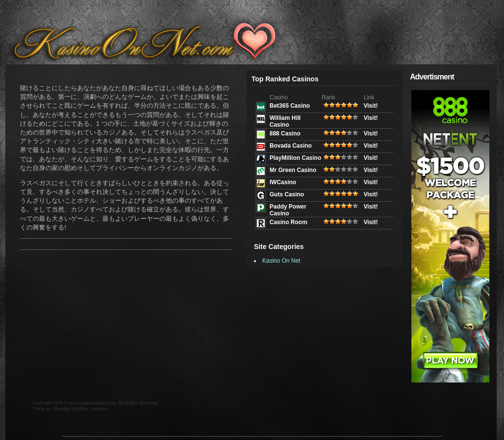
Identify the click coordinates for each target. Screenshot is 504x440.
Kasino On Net (281, 261)
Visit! (371, 106)
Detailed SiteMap (71, 409)
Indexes (99, 409)
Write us (42, 409)
